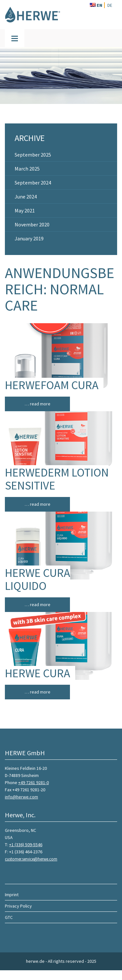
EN (96, 5)
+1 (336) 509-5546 (26, 845)
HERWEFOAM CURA (52, 385)
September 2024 (33, 183)
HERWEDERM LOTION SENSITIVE (57, 479)
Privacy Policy (18, 906)
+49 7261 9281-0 (34, 783)
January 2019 (29, 238)
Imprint (12, 895)
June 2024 (26, 197)
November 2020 (32, 224)
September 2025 (33, 155)
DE (110, 5)
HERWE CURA (38, 673)
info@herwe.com (21, 797)
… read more (38, 404)
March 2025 (27, 169)
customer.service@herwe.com (31, 859)
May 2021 (25, 210)
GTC (9, 917)
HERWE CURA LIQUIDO (38, 579)
